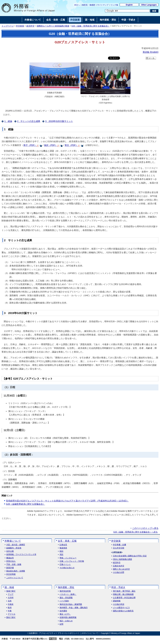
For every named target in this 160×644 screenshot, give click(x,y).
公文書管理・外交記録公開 (124, 598)
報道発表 (63, 548)
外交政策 (20, 26)
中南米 (11, 604)
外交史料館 (11, 574)
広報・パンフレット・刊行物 (72, 561)
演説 (61, 555)
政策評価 (10, 568)
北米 (10, 601)
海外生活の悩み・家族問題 (71, 604)
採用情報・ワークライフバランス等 (21, 555)
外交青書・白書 (120, 545)
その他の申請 (119, 604)
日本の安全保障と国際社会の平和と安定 (130, 556)
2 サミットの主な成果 (29, 121)
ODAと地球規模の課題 (122, 559)
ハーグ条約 (64, 601)
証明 (61, 624)
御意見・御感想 (89, 5)
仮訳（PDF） (51, 145)
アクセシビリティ (47, 633)
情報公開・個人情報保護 (123, 594)
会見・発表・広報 (67, 541)
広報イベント (65, 564)
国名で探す (11, 617)
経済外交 (30, 26)
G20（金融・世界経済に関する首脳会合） (91, 26)
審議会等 (10, 558)
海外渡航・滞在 (66, 587)
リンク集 (114, 5)
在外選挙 (63, 611)
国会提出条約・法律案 (16, 571)
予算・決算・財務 (14, 564)
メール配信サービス (121, 608)
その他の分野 (119, 572)
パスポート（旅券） (68, 594)
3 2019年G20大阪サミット (59, 121)
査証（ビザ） (65, 614)
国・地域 (9, 587)
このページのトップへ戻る (145, 528)
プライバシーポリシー (68, 633)
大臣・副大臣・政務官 (16, 545)
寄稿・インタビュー (68, 558)
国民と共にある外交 (121, 569)
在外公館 (10, 551)
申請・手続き (118, 587)
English (129, 5)
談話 (61, 551)
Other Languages (149, 5)
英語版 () (151, 52)
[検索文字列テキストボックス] (127, 11)
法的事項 (33, 633)
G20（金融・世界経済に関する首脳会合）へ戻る (135, 532)
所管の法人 (11, 561)
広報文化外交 (119, 566)
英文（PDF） (71, 145)
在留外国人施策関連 (68, 617)
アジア (11, 594)
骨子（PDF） (30, 145)
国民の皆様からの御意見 (123, 611)
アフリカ (12, 614)
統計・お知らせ (66, 621)
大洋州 (11, 598)
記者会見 (63, 545)
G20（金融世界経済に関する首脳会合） (25, 504)
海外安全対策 (65, 591)
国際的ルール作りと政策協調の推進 (53, 26)
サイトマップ (103, 5)
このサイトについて (15, 578)
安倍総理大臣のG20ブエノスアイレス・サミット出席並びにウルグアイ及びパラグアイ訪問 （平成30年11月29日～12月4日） (67, 501)
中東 (10, 611)
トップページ (8, 26)
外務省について (13, 541)
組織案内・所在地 (14, 548)
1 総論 (8, 121)
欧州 (10, 608)
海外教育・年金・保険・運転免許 (74, 608)
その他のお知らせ (67, 568)
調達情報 (117, 601)
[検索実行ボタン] (154, 11)
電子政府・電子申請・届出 (124, 591)
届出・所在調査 (66, 598)
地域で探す (11, 591)
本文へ (77, 5)
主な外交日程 (119, 548)
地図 (54, 639)
